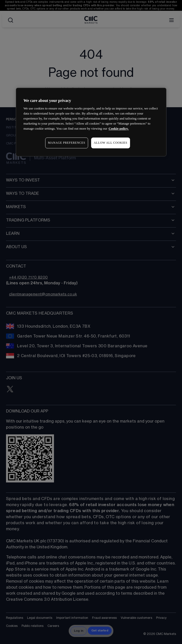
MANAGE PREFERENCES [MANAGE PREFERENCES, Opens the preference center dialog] (67, 143)
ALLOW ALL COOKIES (111, 143)
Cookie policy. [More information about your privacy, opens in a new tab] (118, 129)
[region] (91, 122)
